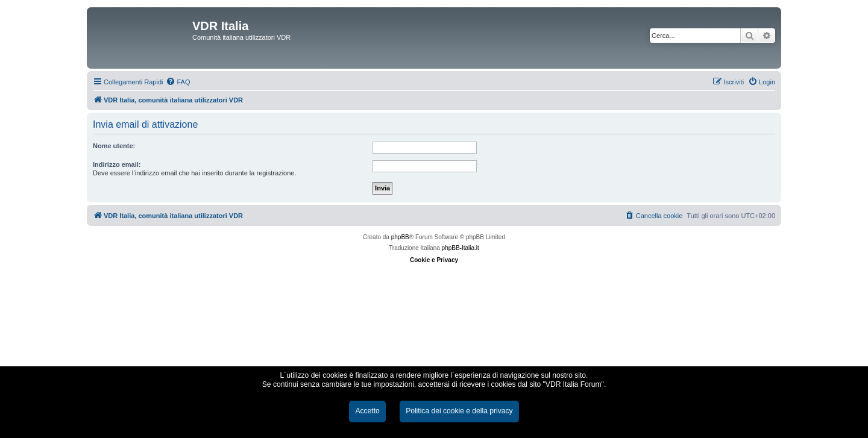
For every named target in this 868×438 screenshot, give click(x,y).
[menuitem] (178, 82)
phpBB (400, 237)
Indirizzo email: (117, 164)
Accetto (367, 411)
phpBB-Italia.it (461, 248)
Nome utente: (114, 146)
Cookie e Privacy (434, 260)
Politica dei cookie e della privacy (459, 411)
